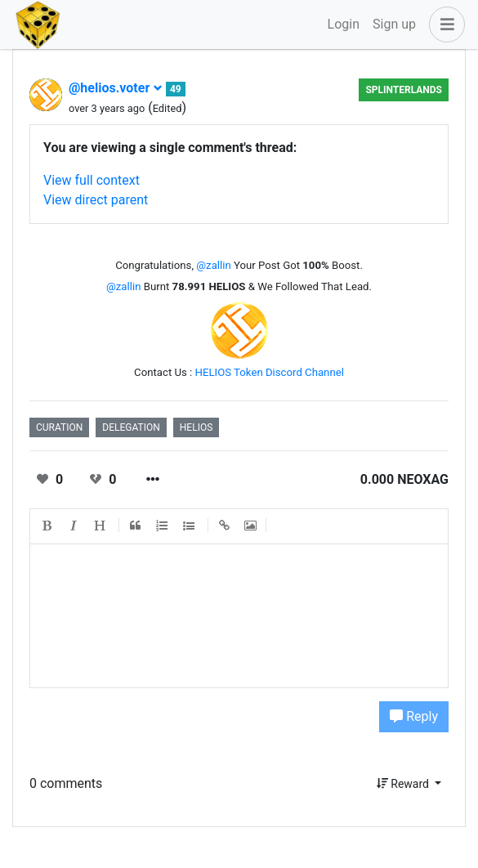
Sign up (394, 24)
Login (344, 24)
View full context (92, 180)
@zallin (213, 265)
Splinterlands (404, 90)
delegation (131, 427)
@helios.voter (116, 88)
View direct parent (96, 200)
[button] (444, 25)
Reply (414, 716)
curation (59, 427)
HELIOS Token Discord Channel (270, 372)
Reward (404, 784)
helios (197, 427)
